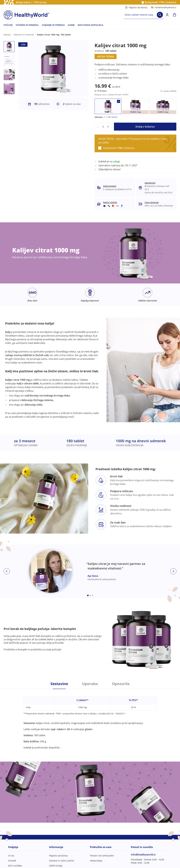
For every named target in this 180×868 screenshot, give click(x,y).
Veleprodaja (96, 861)
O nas (11, 856)
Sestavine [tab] (59, 684)
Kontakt (12, 861)
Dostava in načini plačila (62, 861)
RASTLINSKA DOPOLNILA (90, 25)
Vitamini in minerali (24, 35)
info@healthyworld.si (164, 7)
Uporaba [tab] (90, 684)
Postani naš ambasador (102, 856)
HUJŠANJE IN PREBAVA (53, 25)
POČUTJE (8, 25)
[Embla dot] (88, 595)
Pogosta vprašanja (136, 7)
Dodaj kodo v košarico (161, 2)
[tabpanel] (90, 719)
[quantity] (103, 127)
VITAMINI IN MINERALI (27, 25)
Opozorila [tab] (121, 684)
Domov (7, 35)
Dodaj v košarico (145, 127)
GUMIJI (71, 25)
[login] (167, 15)
